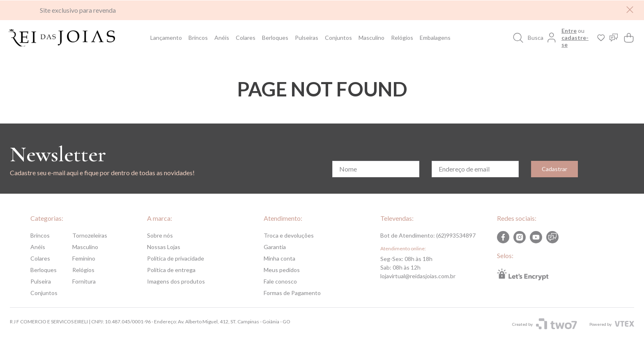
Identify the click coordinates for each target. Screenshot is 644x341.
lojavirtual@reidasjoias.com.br (418, 276)
